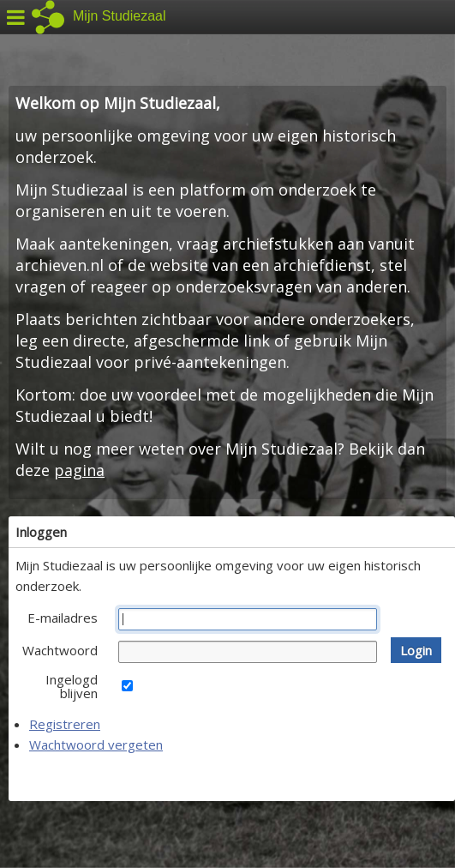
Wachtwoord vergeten (96, 744)
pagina (79, 470)
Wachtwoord (60, 650)
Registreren (65, 724)
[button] (416, 650)
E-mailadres (63, 618)
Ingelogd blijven (72, 686)
